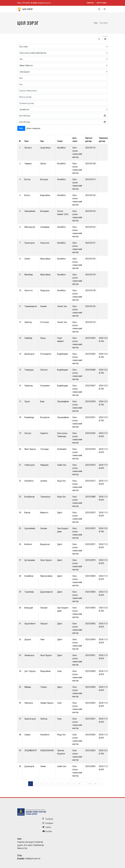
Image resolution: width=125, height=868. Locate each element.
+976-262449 (26, 3)
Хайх (21, 128)
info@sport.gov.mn (44, 3)
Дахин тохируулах (33, 128)
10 (79, 784)
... (84, 784)
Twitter (47, 827)
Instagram (48, 823)
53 (90, 784)
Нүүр (96, 23)
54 (95, 784)
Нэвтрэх (90, 3)
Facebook (48, 819)
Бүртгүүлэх (102, 3)
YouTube (47, 831)
